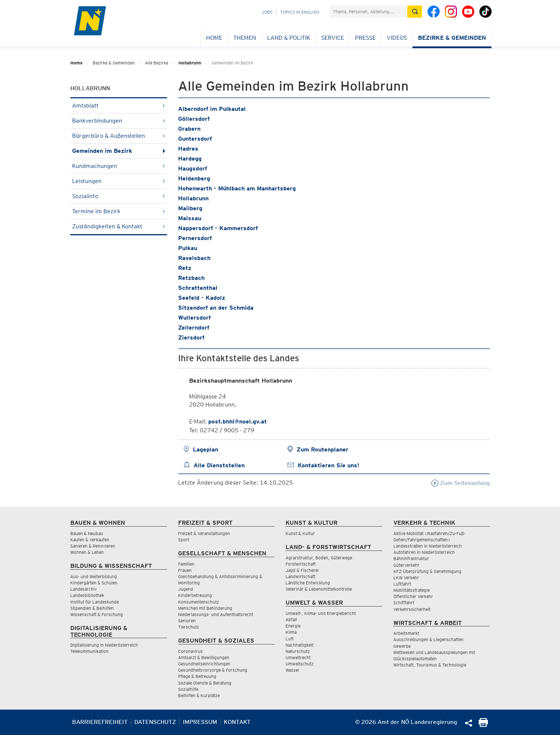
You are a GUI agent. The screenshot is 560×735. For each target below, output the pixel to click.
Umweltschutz (300, 664)
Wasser (293, 670)
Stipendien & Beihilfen (92, 608)
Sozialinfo (119, 196)
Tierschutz (189, 627)
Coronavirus (190, 651)
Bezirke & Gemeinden (452, 38)
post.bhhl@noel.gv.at (238, 421)
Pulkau (188, 248)
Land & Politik (289, 38)
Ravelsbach (194, 258)
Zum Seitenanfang (460, 483)
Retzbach (191, 278)
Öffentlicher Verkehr (413, 596)
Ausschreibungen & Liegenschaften (428, 639)
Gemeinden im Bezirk (119, 151)
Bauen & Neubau (87, 533)
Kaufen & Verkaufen (90, 540)
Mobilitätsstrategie (412, 590)
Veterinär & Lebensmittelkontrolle (319, 589)
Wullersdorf (194, 318)
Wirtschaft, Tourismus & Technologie (430, 665)
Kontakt (237, 722)
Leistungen (119, 181)
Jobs (267, 12)
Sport (184, 540)
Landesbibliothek (87, 595)
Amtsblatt (119, 105)
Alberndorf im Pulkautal (212, 109)
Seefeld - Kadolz (202, 298)
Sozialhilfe (188, 689)
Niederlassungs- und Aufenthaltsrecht (216, 614)
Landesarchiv (84, 589)
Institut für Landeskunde (95, 602)
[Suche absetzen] (415, 12)
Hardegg (190, 159)
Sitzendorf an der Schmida (216, 308)
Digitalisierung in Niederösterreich (104, 645)
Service (333, 38)
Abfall (291, 620)
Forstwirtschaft (301, 564)
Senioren (187, 621)
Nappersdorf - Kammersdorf (218, 228)
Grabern (189, 129)
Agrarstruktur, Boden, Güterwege (319, 558)
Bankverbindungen (119, 121)
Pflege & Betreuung (197, 676)
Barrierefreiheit (100, 722)
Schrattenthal (198, 288)
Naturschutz (298, 651)
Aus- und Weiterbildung (94, 576)
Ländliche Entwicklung (308, 583)
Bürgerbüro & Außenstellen (119, 136)
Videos (397, 38)
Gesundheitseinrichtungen (204, 664)
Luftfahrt (402, 584)
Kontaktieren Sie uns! (328, 465)
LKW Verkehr (406, 578)
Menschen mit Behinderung (205, 608)
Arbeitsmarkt (406, 633)
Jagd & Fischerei (302, 570)
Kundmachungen (119, 166)
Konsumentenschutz (199, 602)
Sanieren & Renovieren (93, 546)
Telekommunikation (89, 651)
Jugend (186, 589)
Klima (291, 632)
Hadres (188, 149)
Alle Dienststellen (219, 465)
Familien (186, 564)
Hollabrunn (190, 63)
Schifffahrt (404, 603)
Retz (185, 268)
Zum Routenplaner (322, 449)
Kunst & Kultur (300, 533)
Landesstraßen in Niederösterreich (428, 546)
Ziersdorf (191, 337)
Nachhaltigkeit (300, 645)
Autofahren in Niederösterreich (424, 552)
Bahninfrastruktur (411, 558)
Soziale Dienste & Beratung (205, 683)
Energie (293, 626)
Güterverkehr (406, 565)
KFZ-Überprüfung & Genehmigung (427, 571)
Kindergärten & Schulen (94, 583)
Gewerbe (402, 646)
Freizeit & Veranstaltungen (204, 533)
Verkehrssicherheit (412, 609)
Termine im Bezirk (119, 211)
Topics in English (300, 12)
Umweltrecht (298, 657)
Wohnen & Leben (87, 552)
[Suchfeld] (369, 12)
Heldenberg (194, 178)
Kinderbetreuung (195, 595)
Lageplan (205, 449)
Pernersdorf (195, 238)
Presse (365, 38)
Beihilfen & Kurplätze (199, 695)
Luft (290, 639)
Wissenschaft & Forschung (97, 614)
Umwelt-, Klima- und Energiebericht (321, 613)
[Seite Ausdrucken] (483, 725)
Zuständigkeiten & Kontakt (119, 226)
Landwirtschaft (300, 576)
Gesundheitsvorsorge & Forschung (213, 670)
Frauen (185, 570)
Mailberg (190, 208)
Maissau (190, 218)
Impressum (200, 722)
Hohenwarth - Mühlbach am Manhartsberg (237, 188)
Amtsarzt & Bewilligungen (204, 657)
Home (214, 38)
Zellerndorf (194, 328)
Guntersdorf (195, 139)
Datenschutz (155, 722)
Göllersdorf (194, 119)
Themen (245, 38)
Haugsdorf (193, 168)
